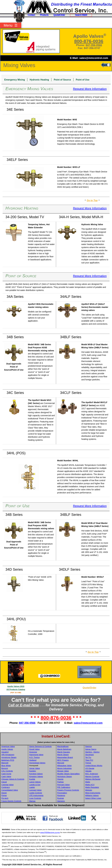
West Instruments (93, 793)
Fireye (4, 795)
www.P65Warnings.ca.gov (50, 832)
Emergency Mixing (15, 80)
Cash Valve (6, 776)
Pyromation (62, 793)
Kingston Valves (36, 776)
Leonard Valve (35, 790)
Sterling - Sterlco (92, 752)
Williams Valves (92, 795)
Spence (88, 746)
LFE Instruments (36, 795)
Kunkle (32, 779)
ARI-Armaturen (8, 755)
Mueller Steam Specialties (68, 774)
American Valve (8, 746)
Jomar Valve (34, 768)
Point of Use (83, 80)
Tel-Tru (88, 757)
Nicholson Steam (65, 776)
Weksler (89, 790)
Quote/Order (59, 15)
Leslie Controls (36, 793)
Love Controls (35, 798)
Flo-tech (5, 798)
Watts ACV (90, 785)
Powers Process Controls (68, 790)
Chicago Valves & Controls (13, 779)
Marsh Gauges (64, 752)
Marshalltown (63, 746)
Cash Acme (6, 774)
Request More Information (90, 89)
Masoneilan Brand (65, 757)
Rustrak (61, 798)
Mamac (32, 801)
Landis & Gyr (35, 785)
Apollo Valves (7, 749)
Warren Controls (92, 776)
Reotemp (61, 795)
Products (44, 15)
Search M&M (81, 15)
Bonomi (5, 768)
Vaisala (88, 771)
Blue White (6, 766)
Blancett (5, 763)
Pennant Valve (64, 785)
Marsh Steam (63, 755)
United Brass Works (94, 766)
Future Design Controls (11, 801)
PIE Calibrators (64, 787)
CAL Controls (7, 771)
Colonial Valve (7, 785)
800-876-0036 (89, 41)
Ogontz (60, 779)
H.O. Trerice (34, 757)
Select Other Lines (93, 798)
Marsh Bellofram (64, 749)
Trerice (88, 763)
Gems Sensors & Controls (40, 746)
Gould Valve (34, 749)
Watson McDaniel (93, 779)
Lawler (32, 787)
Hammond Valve (36, 755)
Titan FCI (89, 760)
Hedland (33, 760)
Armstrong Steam (9, 757)
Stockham (89, 755)
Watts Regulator (92, 787)
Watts (88, 782)
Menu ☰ (11, 25)
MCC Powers (63, 760)
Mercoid (61, 763)
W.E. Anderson (92, 774)
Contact (31, 15)
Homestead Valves (37, 763)
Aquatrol (5, 752)
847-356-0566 (94, 45)
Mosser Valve (63, 771)
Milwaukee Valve (64, 766)
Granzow (33, 752)
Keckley (33, 771)
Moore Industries (64, 768)
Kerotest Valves (36, 774)
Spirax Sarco (91, 749)
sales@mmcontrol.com (94, 58)
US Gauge (90, 768)
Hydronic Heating (39, 80)
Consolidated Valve (10, 790)
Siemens (61, 801)
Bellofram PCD (8, 760)
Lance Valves (35, 782)
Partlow (60, 782)
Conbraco (6, 787)
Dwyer (4, 793)
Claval (4, 782)
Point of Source (62, 80)
